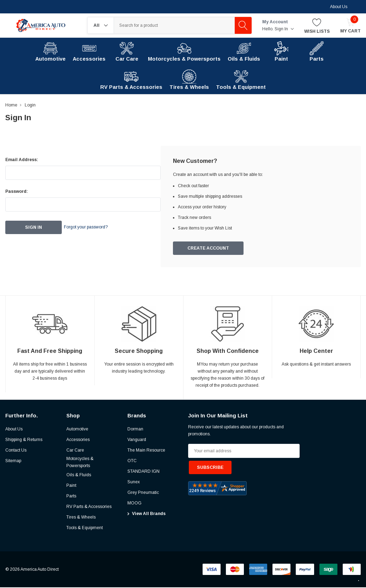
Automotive (77, 430)
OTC (132, 461)
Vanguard (137, 440)
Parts (71, 497)
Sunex (134, 483)
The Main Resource (146, 451)
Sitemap (13, 461)
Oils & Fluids (79, 476)
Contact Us (16, 451)
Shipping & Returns (24, 440)
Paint (71, 486)
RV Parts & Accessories (89, 507)
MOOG (134, 504)
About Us (339, 7)
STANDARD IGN (143, 472)
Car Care (75, 451)
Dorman (135, 430)
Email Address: (22, 160)
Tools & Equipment (85, 528)
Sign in (284, 29)
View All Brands (149, 514)
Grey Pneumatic (143, 493)
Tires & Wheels (81, 518)
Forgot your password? (95, 227)
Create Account (209, 249)
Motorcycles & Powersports (80, 463)
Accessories (78, 440)
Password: (17, 191)
